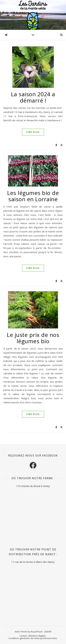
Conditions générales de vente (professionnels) (33, 638)
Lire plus (33, 132)
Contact (23, 636)
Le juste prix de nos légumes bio (33, 338)
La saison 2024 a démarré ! (33, 97)
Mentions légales (37, 636)
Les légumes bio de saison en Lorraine (33, 196)
